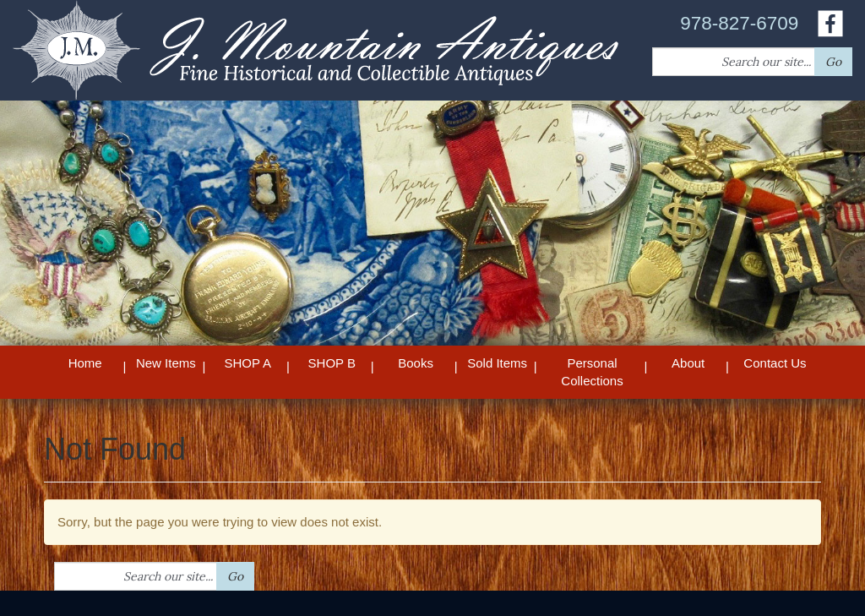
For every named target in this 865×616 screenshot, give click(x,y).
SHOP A (248, 363)
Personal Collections (592, 372)
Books (416, 363)
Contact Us (775, 363)
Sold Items (497, 363)
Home (85, 363)
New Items (166, 363)
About (688, 363)
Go (833, 62)
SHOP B (332, 363)
